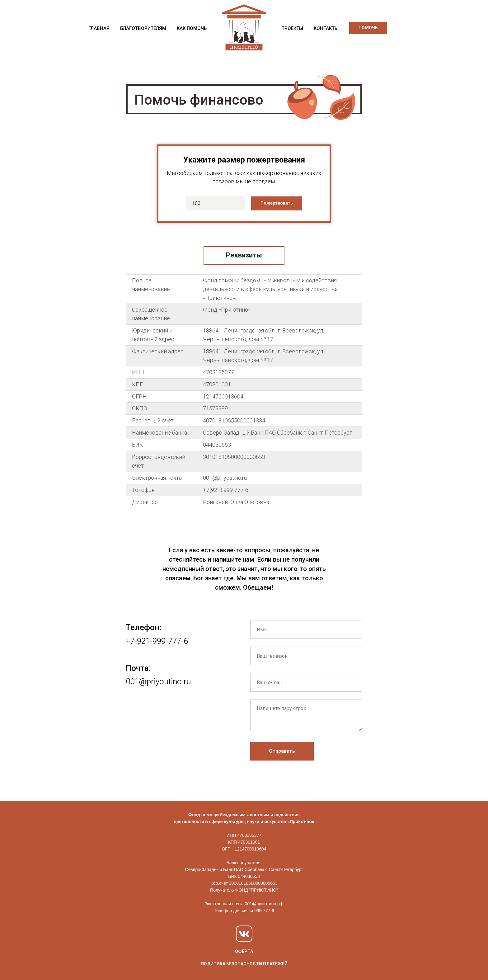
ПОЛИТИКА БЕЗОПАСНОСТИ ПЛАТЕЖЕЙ (244, 964)
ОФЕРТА (244, 951)
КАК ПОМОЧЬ (192, 28)
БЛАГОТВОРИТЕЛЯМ (143, 28)
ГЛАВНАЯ (99, 28)
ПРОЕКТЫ (292, 28)
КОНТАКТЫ (326, 28)
